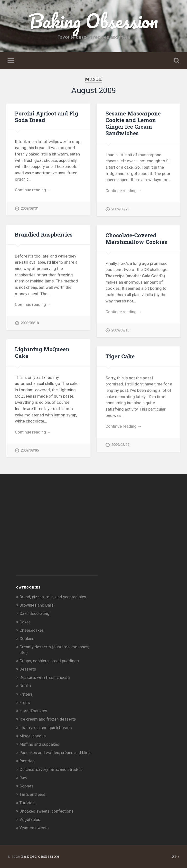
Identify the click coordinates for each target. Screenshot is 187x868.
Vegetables (30, 819)
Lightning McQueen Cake (42, 352)
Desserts (28, 669)
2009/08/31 (30, 209)
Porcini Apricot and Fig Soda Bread (47, 117)
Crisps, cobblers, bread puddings (49, 661)
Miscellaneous (33, 736)
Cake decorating (34, 613)
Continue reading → (33, 190)
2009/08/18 (30, 323)
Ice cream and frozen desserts (48, 719)
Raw (23, 778)
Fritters (26, 694)
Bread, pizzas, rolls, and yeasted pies (53, 597)
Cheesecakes (32, 630)
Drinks (25, 686)
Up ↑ (175, 857)
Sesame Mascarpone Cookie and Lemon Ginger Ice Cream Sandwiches (133, 123)
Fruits (25, 703)
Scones (26, 786)
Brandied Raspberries (44, 234)
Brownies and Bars (37, 605)
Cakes (25, 622)
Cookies (27, 639)
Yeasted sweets (34, 828)
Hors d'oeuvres (33, 711)
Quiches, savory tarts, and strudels (51, 769)
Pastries (27, 761)
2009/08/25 (120, 209)
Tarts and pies (32, 794)
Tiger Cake (120, 356)
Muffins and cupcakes (39, 744)
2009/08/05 (30, 450)
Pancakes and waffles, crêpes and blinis (56, 753)
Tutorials (28, 803)
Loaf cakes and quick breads (46, 728)
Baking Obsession (93, 21)
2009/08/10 (120, 330)
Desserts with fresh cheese (45, 677)
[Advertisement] (53, 533)
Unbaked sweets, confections (47, 811)
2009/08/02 (120, 445)
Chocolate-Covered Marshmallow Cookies (136, 238)
